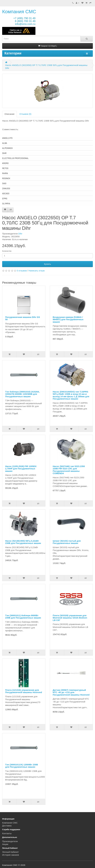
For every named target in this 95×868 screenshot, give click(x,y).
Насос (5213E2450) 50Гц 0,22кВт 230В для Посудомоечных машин (23, 542)
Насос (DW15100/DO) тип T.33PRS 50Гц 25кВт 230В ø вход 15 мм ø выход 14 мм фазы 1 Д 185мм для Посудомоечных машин (71, 395)
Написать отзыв (37, 271)
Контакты (7, 833)
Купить (47, 264)
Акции (5, 844)
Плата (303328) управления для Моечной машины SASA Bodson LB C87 (70, 618)
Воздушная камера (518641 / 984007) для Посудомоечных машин (68, 319)
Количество (7, 251)
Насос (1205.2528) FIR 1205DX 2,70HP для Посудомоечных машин (21, 469)
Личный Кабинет (10, 852)
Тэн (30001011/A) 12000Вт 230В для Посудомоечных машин (22, 766)
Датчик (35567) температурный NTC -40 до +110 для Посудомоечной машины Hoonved (71, 692)
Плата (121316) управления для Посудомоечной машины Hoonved (24, 691)
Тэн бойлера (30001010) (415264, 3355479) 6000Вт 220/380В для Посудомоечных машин (22, 394)
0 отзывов (22, 271)
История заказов (11, 855)
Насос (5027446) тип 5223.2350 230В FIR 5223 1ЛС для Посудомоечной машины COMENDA (69, 470)
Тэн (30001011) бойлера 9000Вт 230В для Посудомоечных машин (23, 617)
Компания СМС (19, 12)
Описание (9, 114)
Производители (10, 841)
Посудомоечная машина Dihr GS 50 (23, 318)
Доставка (7, 826)
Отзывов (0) (25, 114)
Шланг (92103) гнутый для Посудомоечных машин (67, 542)
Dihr (20, 234)
